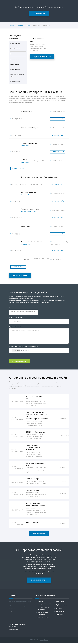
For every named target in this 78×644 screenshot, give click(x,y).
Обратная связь (14, 630)
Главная (11, 26)
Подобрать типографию (42, 57)
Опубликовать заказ (19, 362)
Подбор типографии (62, 606)
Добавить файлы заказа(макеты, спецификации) (24, 347)
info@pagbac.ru (13, 628)
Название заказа (14, 308)
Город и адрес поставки (16, 318)
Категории (20, 26)
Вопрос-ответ (60, 602)
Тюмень (28, 26)
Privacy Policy (44, 641)
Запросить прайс (58, 119)
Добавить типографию (39, 581)
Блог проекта (60, 612)
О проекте (59, 609)
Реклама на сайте (43, 619)
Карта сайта (60, 616)
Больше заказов (39, 534)
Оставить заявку (39, 14)
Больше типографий (20, 275)
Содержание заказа (15, 327)
